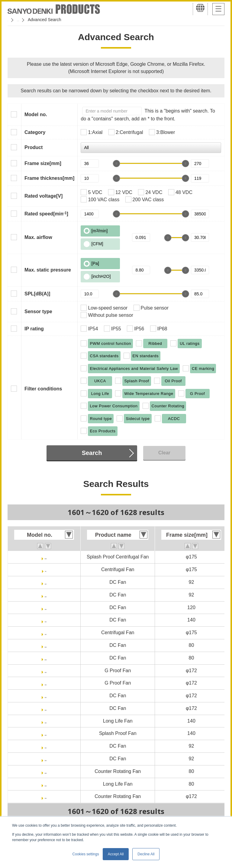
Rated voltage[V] (43, 196)
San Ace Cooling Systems (52, 20)
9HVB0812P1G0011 (46, 658)
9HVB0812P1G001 (46, 645)
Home (13, 20)
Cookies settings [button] (86, 854)
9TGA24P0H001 (46, 633)
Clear (164, 453)
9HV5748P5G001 (45, 708)
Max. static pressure (48, 270)
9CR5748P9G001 (46, 796)
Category (35, 132)
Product (34, 147)
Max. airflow (38, 237)
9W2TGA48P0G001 (45, 557)
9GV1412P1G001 (46, 620)
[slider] (116, 164)
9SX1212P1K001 (46, 607)
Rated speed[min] (46, 214)
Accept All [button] (116, 854)
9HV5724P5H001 (46, 696)
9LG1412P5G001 (45, 721)
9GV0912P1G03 (45, 582)
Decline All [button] (146, 854)
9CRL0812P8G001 (46, 784)
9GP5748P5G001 (46, 683)
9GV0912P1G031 (46, 595)
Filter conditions (43, 389)
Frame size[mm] (43, 163)
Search (92, 453)
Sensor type (38, 312)
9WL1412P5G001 (46, 733)
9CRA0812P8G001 (46, 771)
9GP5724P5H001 (45, 671)
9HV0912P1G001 (45, 746)
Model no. (36, 114)
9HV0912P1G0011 (46, 759)
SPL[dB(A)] (37, 294)
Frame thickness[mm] (49, 178)
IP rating (34, 329)
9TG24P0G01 (46, 569)
